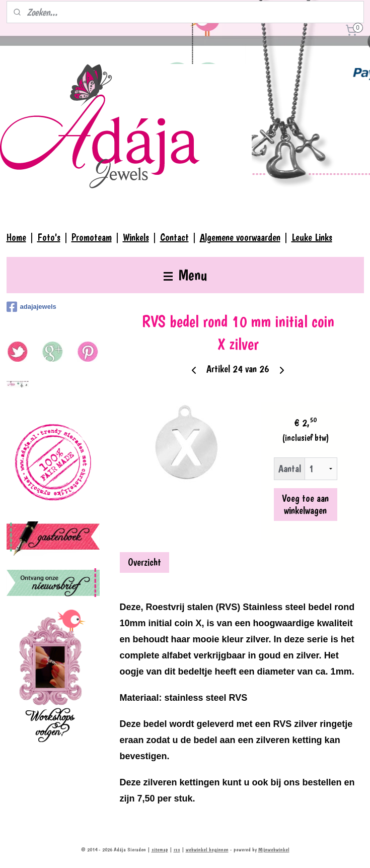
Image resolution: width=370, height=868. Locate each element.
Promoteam (92, 237)
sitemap (160, 850)
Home (16, 237)
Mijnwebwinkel (274, 850)
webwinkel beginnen (207, 850)
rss (177, 850)
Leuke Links (312, 237)
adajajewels (31, 307)
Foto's (49, 237)
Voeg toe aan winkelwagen (305, 504)
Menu (185, 275)
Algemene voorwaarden (240, 237)
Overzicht (144, 562)
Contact (174, 237)
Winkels (136, 237)
